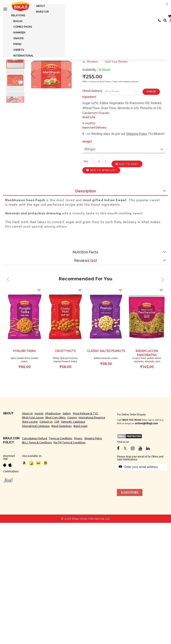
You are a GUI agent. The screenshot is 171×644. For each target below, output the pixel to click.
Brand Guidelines (62, 426)
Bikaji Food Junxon (33, 418)
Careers (72, 418)
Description (86, 191)
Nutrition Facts (85, 252)
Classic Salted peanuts (106, 351)
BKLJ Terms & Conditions (37, 443)
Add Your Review (116, 62)
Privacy (78, 438)
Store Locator (30, 422)
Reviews (86, 260)
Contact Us (46, 422)
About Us (27, 414)
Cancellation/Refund (35, 438)
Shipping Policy (137, 134)
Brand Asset (80, 426)
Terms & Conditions (61, 438)
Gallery (67, 414)
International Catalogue (36, 426)
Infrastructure (53, 414)
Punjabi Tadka (24, 351)
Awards (39, 414)
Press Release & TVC (85, 414)
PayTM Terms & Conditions (69, 443)
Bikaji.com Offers (55, 418)
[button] (33, 74)
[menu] (34, 31)
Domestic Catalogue (73, 422)
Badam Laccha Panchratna (147, 353)
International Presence (92, 418)
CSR (57, 422)
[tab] (85, 191)
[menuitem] (41, 6)
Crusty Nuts (65, 351)
